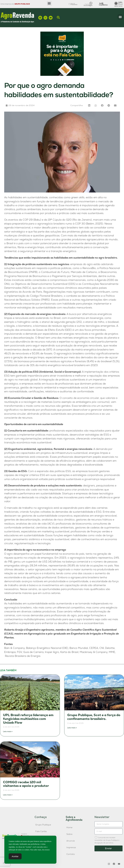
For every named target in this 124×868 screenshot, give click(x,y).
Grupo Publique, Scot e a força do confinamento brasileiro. (94, 717)
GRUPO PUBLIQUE (22, 4)
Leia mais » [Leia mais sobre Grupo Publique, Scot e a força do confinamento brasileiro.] (72, 728)
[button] (49, 3)
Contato (71, 854)
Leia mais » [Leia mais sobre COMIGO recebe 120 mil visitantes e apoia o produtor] (8, 795)
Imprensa (71, 847)
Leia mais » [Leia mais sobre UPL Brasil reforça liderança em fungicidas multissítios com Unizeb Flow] (8, 731)
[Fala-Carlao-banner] (62, 75)
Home (69, 827)
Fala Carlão (41, 831)
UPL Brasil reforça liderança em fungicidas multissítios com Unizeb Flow (28, 719)
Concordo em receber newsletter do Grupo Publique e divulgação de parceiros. (107, 840)
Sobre (69, 834)
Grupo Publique (43, 825)
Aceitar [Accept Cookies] (15, 856)
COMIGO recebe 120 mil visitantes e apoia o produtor (26, 784)
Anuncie (71, 841)
